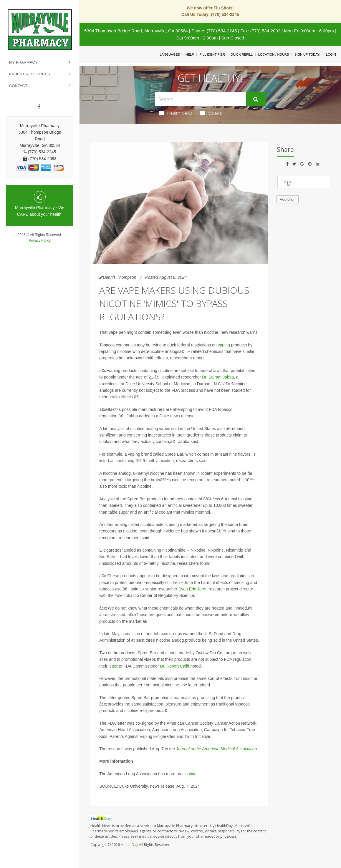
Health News (176, 113)
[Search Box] (201, 99)
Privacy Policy (40, 240)
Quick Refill (242, 54)
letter (113, 666)
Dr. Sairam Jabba (218, 377)
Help (190, 54)
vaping (224, 345)
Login (331, 54)
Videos (211, 113)
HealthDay (129, 845)
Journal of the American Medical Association (216, 749)
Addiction (288, 199)
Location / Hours (274, 54)
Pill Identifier (212, 54)
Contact (18, 86)
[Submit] (256, 99)
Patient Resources (30, 74)
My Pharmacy (23, 62)
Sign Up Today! (307, 54)
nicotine (189, 774)
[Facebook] (39, 107)
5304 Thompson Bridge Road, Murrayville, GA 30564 (136, 31)
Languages (170, 54)
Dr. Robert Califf (174, 666)
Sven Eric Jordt (192, 589)
